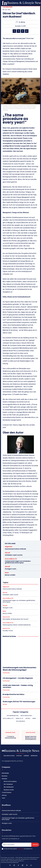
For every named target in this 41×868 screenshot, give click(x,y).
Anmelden (35, 845)
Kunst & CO (6, 617)
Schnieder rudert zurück (14, 555)
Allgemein (9, 547)
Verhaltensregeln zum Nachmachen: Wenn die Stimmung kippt (20, 669)
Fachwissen (8, 7)
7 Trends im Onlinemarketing (10, 737)
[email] (17, 845)
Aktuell (7, 553)
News (7, 573)
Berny (23, 22)
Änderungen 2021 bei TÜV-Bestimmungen (19, 702)
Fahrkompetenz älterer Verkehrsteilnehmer (17, 625)
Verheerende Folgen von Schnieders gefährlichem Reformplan (18, 562)
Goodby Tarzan (8, 631)
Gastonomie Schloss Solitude (15, 549)
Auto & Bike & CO (11, 559)
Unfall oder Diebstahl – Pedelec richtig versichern (18, 686)
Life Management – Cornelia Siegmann (18, 678)
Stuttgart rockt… (11, 569)
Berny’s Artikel (10, 575)
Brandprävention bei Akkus (14, 694)
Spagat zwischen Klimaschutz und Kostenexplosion (31, 738)
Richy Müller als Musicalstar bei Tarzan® (16, 619)
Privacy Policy (20, 849)
